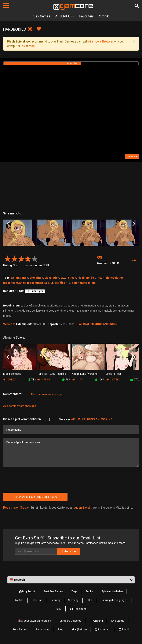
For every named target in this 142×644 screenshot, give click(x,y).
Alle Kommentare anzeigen (47, 394)
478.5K (44, 380)
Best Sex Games (53, 592)
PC (23, 46)
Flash (81, 278)
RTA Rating (96, 621)
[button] (134, 260)
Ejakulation (52, 278)
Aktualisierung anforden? (92, 419)
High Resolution (113, 278)
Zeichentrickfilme (84, 283)
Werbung (73, 600)
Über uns (37, 600)
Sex (47, 283)
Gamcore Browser (101, 41)
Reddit (124, 630)
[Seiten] (6, 5)
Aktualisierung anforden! (99, 324)
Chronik (103, 16)
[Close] (134, 41)
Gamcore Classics (70, 621)
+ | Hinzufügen (35, 291)
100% (100, 380)
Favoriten (86, 16)
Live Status (118, 621)
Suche (89, 592)
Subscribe (69, 551)
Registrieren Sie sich (17, 508)
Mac (32, 46)
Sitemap (56, 600)
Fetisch (71, 278)
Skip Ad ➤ (132, 157)
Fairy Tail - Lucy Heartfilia (52, 374)
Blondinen (36, 278)
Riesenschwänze (14, 283)
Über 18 (65, 283)
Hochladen (78, 609)
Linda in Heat (113, 374)
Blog (60, 630)
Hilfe (90, 600)
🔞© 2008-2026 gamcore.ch (34, 621)
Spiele (55, 283)
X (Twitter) (79, 630)
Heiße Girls (94, 278)
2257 (59, 609)
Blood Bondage (12, 374)
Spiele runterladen (112, 592)
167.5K (112, 380)
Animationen (20, 278)
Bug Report (27, 592)
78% (32, 380)
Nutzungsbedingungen (114, 600)
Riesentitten (35, 283)
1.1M (77, 380)
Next (134, 224)
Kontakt (19, 600)
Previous (8, 224)
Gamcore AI (42, 630)
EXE (63, 278)
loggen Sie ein (82, 508)
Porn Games (20, 630)
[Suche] (137, 6)
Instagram (103, 630)
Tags (74, 592)
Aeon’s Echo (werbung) (85, 374)
